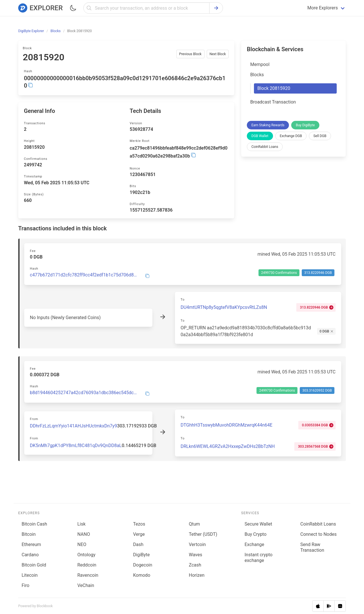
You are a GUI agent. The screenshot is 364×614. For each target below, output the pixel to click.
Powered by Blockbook (35, 606)
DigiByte (141, 555)
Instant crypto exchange (258, 558)
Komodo (142, 575)
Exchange (254, 544)
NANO (84, 534)
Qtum (194, 524)
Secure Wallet (258, 524)
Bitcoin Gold (34, 565)
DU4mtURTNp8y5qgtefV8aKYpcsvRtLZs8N (224, 307)
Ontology (86, 555)
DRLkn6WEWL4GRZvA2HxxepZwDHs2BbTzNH (228, 446)
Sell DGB (320, 136)
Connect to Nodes (318, 534)
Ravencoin (88, 575)
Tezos (139, 524)
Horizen (197, 575)
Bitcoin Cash (34, 524)
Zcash (195, 565)
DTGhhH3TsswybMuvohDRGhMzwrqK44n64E (227, 425)
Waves (196, 555)
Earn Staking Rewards (268, 125)
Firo (25, 585)
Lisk (81, 524)
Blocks (257, 75)
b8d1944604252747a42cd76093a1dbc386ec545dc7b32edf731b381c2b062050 (84, 393)
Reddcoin (87, 565)
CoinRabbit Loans (265, 147)
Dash (138, 544)
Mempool (260, 64)
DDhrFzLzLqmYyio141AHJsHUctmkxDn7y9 (74, 426)
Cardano (30, 555)
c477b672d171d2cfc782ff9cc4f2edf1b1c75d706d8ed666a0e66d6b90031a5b (84, 275)
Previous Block (190, 54)
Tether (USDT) (203, 534)
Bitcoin (29, 534)
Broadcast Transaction (273, 102)
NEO (82, 544)
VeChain (86, 585)
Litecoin (30, 575)
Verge (139, 534)
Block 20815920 (274, 88)
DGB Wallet (260, 136)
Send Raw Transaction (312, 547)
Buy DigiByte (305, 125)
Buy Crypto (256, 534)
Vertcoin (197, 544)
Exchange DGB (291, 136)
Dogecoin (143, 565)
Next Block (218, 54)
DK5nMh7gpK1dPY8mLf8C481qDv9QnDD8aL (76, 445)
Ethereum (31, 544)
